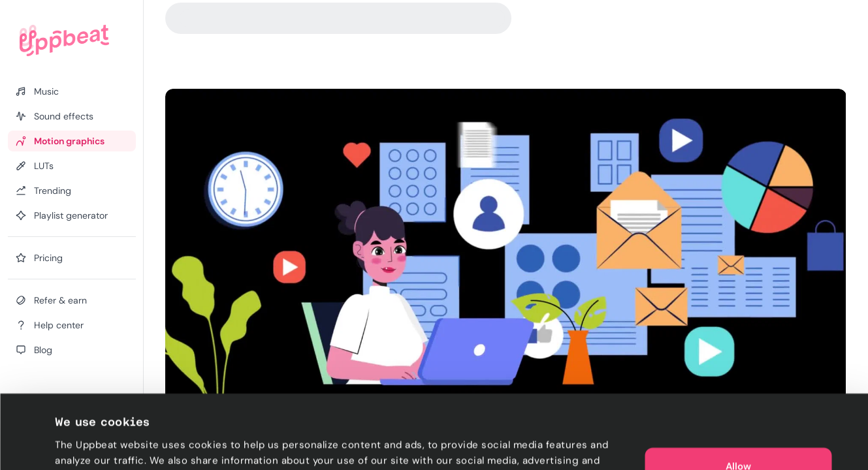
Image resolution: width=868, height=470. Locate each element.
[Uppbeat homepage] (64, 40)
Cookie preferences (102, 445)
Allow (738, 397)
